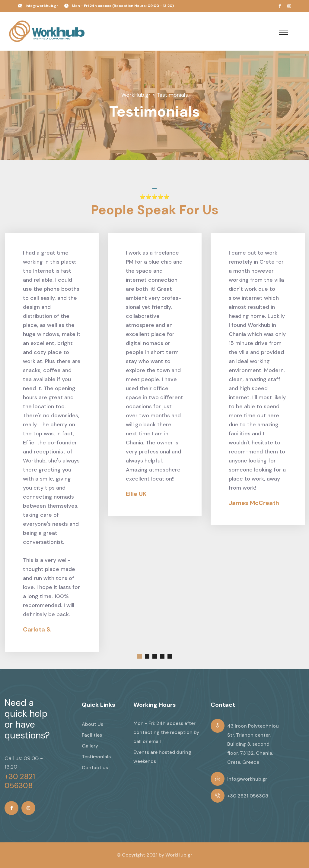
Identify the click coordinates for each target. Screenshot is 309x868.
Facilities (92, 735)
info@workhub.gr (42, 6)
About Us (92, 724)
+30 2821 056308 (20, 782)
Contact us (95, 768)
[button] (140, 657)
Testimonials (96, 757)
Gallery (90, 746)
